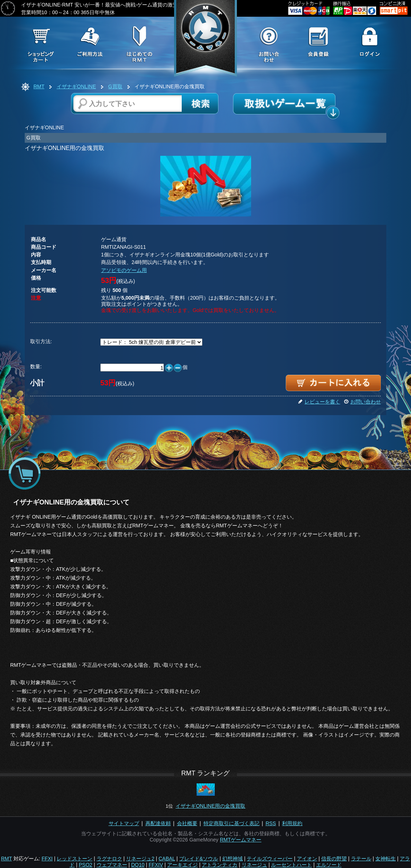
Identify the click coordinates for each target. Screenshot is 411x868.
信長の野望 (334, 859)
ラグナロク (109, 859)
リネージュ (254, 865)
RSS (271, 823)
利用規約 (292, 823)
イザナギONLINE (76, 86)
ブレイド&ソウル (199, 859)
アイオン (307, 859)
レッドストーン (74, 859)
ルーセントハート (291, 865)
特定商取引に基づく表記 (231, 823)
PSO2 (86, 865)
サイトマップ (124, 823)
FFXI (47, 859)
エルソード (329, 865)
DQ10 (138, 865)
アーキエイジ (182, 865)
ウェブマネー (112, 865)
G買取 (115, 86)
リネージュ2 (140, 859)
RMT (39, 86)
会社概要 (187, 823)
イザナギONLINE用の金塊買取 (210, 806)
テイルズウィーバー (270, 859)
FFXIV (156, 865)
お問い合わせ (362, 402)
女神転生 (386, 859)
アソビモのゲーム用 (124, 270)
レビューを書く (319, 402)
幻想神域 (233, 859)
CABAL (167, 859)
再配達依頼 (158, 823)
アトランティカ (219, 865)
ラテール (361, 859)
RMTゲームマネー (241, 840)
